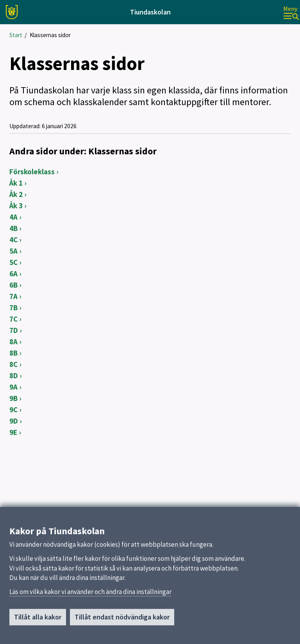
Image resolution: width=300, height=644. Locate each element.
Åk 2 (16, 194)
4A (13, 217)
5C (13, 262)
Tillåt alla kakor (38, 629)
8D (14, 376)
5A (13, 251)
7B (13, 308)
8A (13, 342)
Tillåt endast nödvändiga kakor (122, 629)
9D (14, 421)
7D (14, 330)
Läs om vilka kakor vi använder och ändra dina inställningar (90, 603)
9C (13, 410)
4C (13, 240)
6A (13, 274)
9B (13, 398)
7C (13, 319)
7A (13, 296)
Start (16, 35)
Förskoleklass (32, 172)
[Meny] (291, 12)
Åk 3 (16, 206)
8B (13, 353)
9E (13, 432)
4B (13, 228)
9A (13, 387)
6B (13, 285)
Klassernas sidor (50, 35)
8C (13, 364)
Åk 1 (16, 183)
